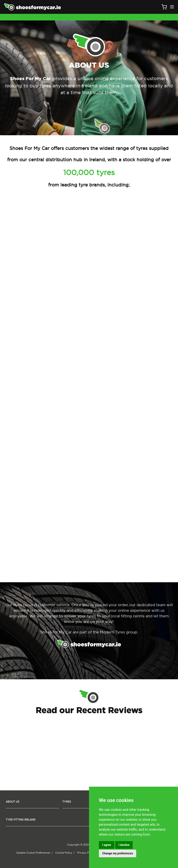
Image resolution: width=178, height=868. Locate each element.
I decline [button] (124, 845)
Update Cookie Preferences (33, 853)
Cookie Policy (64, 853)
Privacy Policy (86, 853)
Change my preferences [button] (118, 853)
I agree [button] (107, 845)
